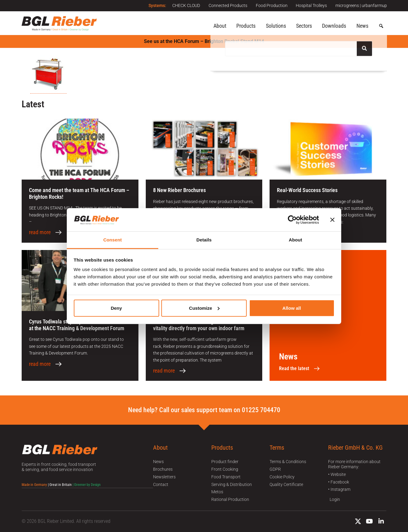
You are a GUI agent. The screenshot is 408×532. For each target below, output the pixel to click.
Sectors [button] (304, 26)
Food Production (270, 5)
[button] (381, 26)
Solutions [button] (276, 26)
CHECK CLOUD (183, 5)
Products (246, 26)
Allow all (292, 308)
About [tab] (295, 240)
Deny (116, 308)
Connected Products (226, 5)
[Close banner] (332, 220)
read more (40, 232)
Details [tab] (204, 240)
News (362, 26)
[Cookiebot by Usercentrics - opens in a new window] (292, 220)
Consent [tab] (113, 240)
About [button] (220, 26)
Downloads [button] (334, 26)
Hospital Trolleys (311, 5)
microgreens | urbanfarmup (361, 5)
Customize (204, 308)
